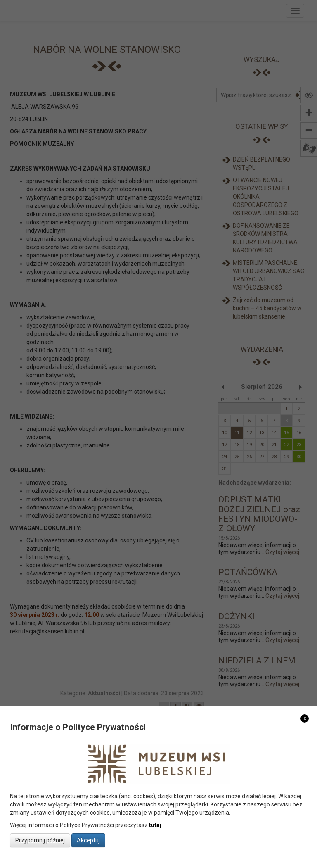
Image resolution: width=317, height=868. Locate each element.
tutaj (155, 825)
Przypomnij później (40, 840)
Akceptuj (88, 840)
